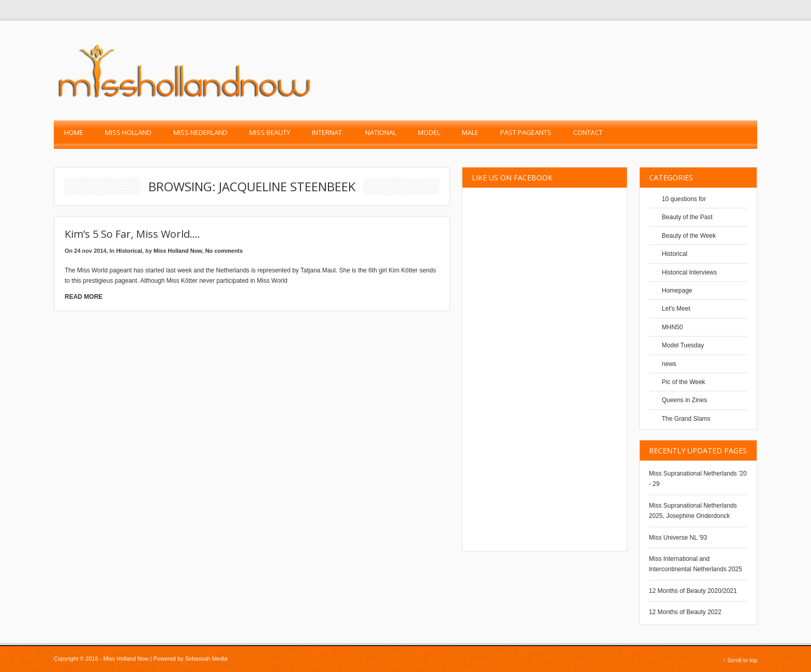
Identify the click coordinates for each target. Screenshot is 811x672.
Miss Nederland (200, 132)
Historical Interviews (690, 272)
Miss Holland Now (178, 251)
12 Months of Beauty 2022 (685, 612)
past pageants (526, 132)
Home (74, 132)
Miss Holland (128, 132)
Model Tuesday (683, 345)
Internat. (328, 132)
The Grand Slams (686, 419)
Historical (129, 251)
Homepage (677, 291)
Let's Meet (676, 309)
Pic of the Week (684, 382)
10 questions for (684, 199)
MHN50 (673, 327)
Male (470, 132)
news (669, 364)
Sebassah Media (206, 659)
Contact (588, 132)
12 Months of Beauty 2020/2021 (693, 591)
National (381, 132)
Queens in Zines (685, 400)
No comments (224, 251)
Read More (84, 297)
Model (429, 132)
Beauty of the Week (689, 236)
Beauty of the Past (687, 217)
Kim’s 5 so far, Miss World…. (132, 234)
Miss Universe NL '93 (678, 538)
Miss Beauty (270, 132)
